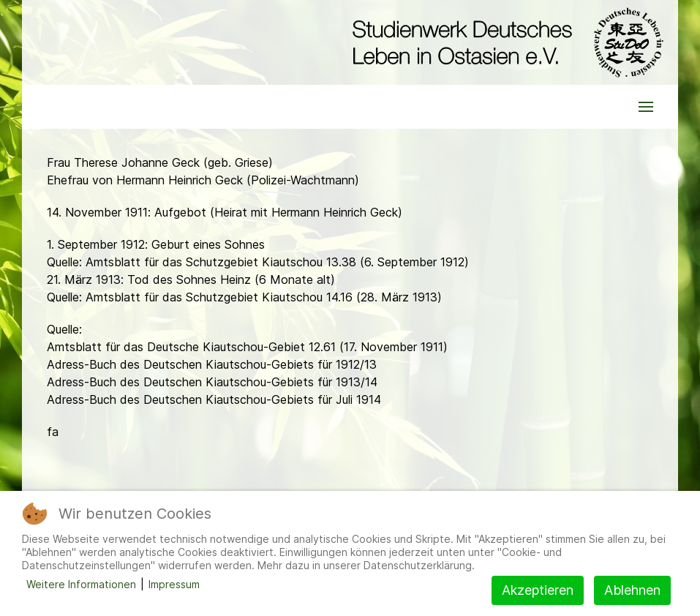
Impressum (174, 584)
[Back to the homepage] (504, 42)
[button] (646, 107)
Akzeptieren (538, 590)
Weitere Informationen (81, 584)
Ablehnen (632, 590)
